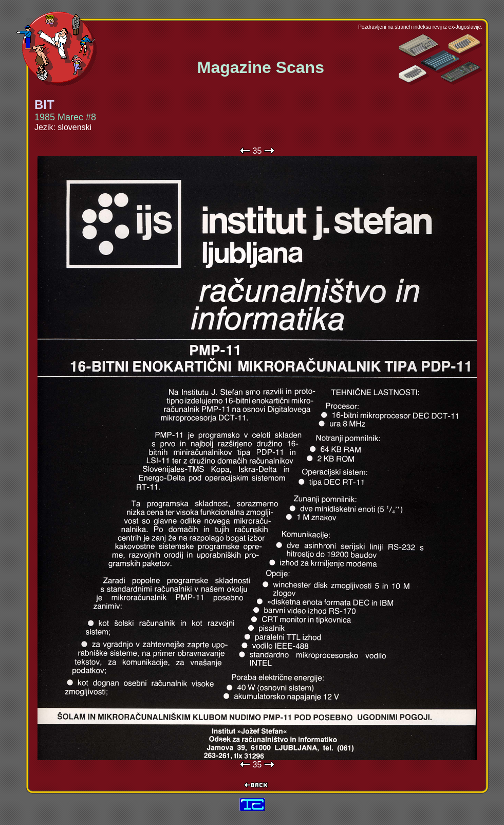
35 (257, 151)
